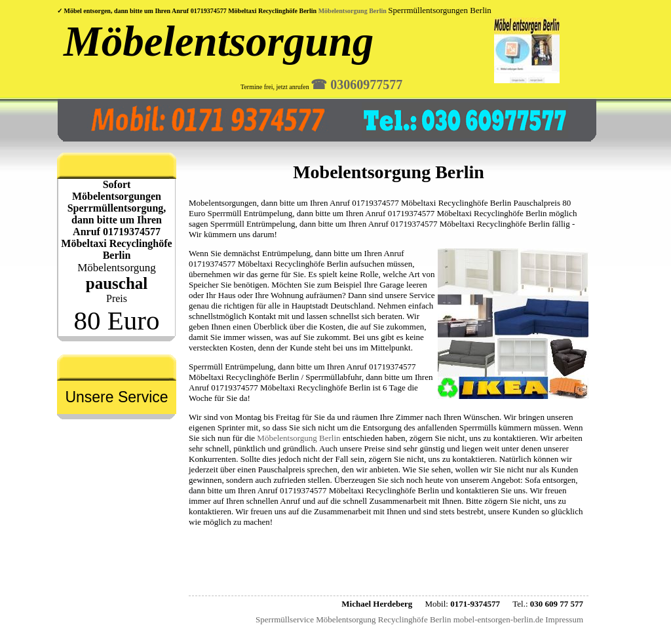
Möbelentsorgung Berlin (353, 11)
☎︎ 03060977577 (356, 85)
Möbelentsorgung (219, 41)
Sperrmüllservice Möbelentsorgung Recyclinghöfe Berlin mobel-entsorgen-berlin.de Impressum (419, 619)
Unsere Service (116, 397)
